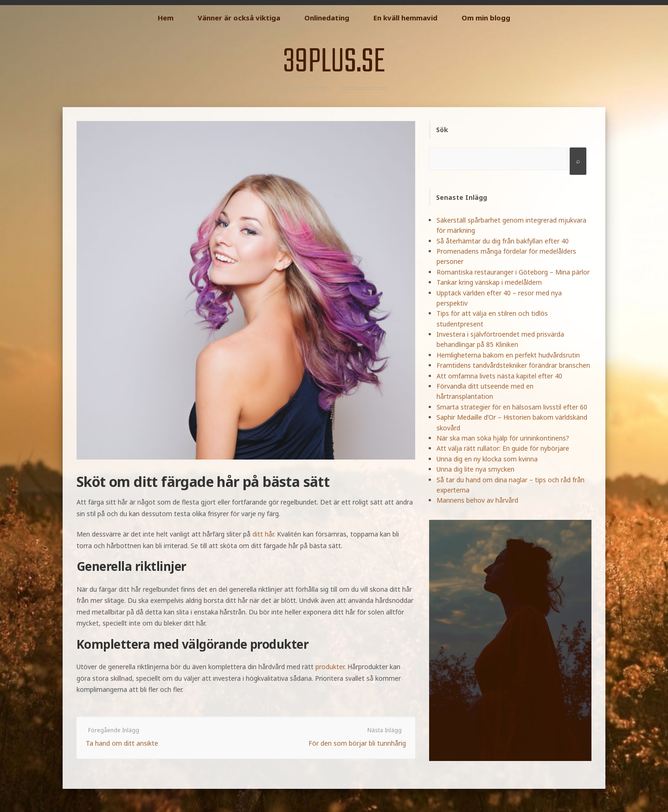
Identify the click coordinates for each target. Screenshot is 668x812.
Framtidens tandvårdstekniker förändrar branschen (513, 365)
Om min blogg (486, 18)
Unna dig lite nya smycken (475, 469)
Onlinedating (327, 18)
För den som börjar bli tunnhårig (357, 743)
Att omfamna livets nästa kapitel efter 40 (499, 376)
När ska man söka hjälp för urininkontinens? (503, 438)
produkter (330, 667)
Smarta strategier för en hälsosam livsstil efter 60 (512, 407)
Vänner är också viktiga (239, 18)
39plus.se (334, 62)
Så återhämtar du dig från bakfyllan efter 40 (503, 241)
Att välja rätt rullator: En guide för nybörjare (503, 448)
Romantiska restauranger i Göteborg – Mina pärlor (513, 272)
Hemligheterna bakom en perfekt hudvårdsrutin (508, 355)
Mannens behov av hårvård (477, 500)
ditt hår (263, 534)
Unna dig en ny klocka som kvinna (487, 459)
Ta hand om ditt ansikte (122, 743)
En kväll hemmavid (405, 18)
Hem (166, 18)
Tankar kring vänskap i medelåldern (489, 282)
